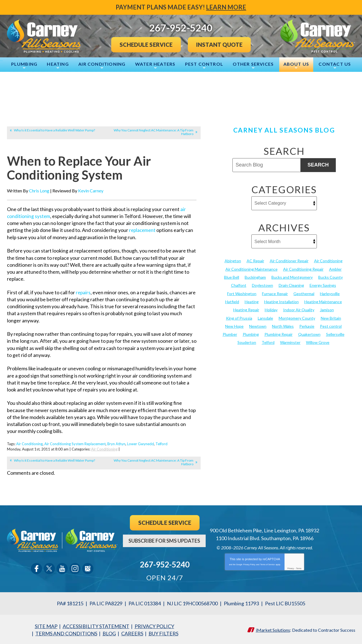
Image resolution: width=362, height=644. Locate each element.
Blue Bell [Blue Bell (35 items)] (232, 277)
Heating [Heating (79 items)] (252, 301)
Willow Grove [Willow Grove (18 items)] (318, 342)
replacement (143, 230)
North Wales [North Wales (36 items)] (283, 326)
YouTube (62, 568)
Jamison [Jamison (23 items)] (327, 309)
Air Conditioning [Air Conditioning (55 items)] (328, 261)
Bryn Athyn (116, 443)
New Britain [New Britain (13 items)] (331, 318)
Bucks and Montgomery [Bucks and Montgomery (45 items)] (292, 277)
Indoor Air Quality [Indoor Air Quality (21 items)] (299, 309)
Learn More (226, 7)
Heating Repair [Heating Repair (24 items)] (246, 309)
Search (318, 165)
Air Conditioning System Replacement (75, 443)
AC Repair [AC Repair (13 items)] (255, 261)
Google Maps (88, 568)
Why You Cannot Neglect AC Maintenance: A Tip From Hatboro (154, 132)
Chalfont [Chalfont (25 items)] (239, 285)
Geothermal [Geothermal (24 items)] (304, 293)
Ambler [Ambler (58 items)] (335, 269)
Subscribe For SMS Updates (164, 540)
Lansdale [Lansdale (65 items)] (265, 318)
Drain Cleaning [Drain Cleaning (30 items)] (291, 285)
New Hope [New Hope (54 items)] (234, 326)
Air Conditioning (29, 443)
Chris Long (39, 190)
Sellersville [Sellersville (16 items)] (335, 334)
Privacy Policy (249, 564)
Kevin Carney (91, 190)
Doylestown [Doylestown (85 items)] (263, 285)
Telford (161, 443)
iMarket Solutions (273, 629)
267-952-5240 (165, 564)
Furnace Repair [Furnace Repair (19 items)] (275, 293)
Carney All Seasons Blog (284, 130)
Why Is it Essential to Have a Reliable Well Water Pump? (54, 130)
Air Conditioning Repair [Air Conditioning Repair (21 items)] (303, 269)
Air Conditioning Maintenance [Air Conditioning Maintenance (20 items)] (252, 269)
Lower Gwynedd (140, 443)
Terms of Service (268, 564)
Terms (299, 568)
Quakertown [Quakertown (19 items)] (309, 334)
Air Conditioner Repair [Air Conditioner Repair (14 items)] (289, 261)
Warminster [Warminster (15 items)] (290, 342)
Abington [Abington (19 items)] (233, 261)
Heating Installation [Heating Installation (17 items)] (281, 301)
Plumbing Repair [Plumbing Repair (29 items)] (279, 334)
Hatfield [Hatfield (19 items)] (232, 301)
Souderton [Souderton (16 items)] (247, 342)
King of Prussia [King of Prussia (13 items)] (239, 318)
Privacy (291, 568)
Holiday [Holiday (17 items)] (271, 309)
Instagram (75, 568)
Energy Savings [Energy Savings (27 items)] (323, 285)
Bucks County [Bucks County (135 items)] (331, 277)
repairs (83, 292)
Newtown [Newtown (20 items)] (258, 326)
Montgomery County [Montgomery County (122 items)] (297, 318)
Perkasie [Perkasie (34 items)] (307, 326)
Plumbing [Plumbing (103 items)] (251, 334)
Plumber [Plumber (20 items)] (230, 334)
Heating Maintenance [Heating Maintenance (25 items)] (323, 301)
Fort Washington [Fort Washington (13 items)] (242, 293)
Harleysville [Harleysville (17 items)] (330, 293)
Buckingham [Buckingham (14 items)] (255, 277)
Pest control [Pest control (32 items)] (331, 326)
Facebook (37, 568)
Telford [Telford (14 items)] (268, 342)
